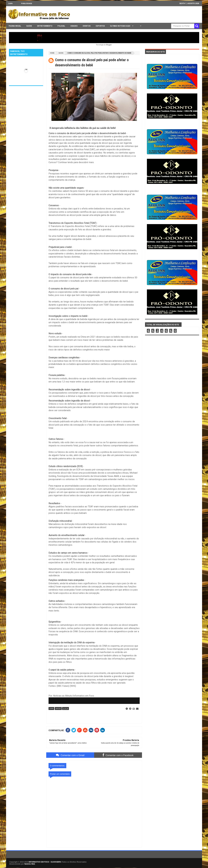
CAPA (10, 3)
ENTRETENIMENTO (45, 26)
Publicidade (27, 3)
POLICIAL (61, 26)
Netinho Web (30, 864)
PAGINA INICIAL (15, 26)
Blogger (109, 45)
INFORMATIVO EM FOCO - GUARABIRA (45, 862)
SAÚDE (29, 26)
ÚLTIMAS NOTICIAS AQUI (120, 26)
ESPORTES (100, 26)
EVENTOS (87, 26)
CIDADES (74, 26)
